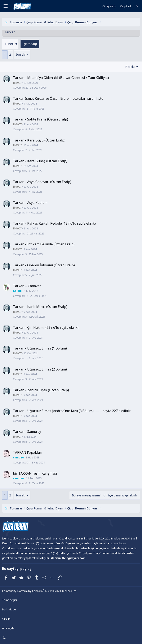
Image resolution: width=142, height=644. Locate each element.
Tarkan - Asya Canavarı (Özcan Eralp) (42, 182)
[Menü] (5, 6)
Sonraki (21, 54)
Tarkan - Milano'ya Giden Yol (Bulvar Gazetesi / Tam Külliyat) (61, 77)
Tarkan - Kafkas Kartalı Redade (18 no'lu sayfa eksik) (54, 223)
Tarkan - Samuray (27, 431)
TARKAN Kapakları (28, 452)
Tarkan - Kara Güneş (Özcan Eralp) (40, 161)
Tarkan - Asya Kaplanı (30, 202)
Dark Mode (9, 609)
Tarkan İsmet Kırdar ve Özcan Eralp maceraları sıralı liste (58, 98)
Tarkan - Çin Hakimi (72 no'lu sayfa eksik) (46, 327)
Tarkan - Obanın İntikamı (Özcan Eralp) (44, 265)
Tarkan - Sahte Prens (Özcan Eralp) (41, 119)
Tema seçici (9, 599)
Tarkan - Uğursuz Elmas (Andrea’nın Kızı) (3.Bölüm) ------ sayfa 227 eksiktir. (72, 411)
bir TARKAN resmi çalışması (35, 473)
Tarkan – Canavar (27, 285)
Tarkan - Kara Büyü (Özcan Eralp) (39, 140)
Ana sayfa (8, 628)
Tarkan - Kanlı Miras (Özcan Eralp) (40, 306)
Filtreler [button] (130, 66)
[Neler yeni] (137, 6)
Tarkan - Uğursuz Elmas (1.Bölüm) (40, 348)
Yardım (6, 618)
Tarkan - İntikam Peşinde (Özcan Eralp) (44, 244)
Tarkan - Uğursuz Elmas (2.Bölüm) (40, 369)
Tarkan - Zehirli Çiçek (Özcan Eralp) (41, 390)
